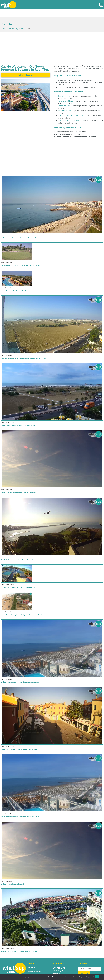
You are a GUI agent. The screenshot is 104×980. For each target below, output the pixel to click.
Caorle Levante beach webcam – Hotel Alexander (18, 417)
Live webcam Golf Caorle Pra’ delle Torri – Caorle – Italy (20, 258)
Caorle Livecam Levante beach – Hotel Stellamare (18, 485)
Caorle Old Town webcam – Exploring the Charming (19, 741)
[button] (101, 5)
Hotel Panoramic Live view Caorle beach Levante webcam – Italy (24, 350)
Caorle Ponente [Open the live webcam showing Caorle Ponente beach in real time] (64, 88)
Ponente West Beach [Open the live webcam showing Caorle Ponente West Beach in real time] (66, 93)
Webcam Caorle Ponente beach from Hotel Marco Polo (20, 674)
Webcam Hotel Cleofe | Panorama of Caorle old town (20, 943)
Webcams (10, 21)
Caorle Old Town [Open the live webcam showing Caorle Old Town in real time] (64, 98)
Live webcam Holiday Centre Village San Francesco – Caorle (22, 607)
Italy (17, 21)
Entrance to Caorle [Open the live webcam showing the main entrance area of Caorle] (65, 103)
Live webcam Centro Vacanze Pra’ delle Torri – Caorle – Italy (22, 283)
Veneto (22, 21)
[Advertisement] (52, 40)
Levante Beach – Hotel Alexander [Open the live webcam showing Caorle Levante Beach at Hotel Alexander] (71, 108)
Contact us (58, 969)
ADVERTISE (57, 966)
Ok (97, 977)
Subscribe (85, 965)
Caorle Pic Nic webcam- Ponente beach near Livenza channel (22, 552)
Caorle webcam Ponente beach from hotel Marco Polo (20, 809)
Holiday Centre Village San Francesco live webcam (18, 579)
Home (4, 21)
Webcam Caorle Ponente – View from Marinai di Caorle (20, 230)
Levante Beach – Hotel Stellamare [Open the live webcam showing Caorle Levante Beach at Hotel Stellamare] (71, 113)
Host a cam (58, 963)
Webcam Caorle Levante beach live (13, 876)
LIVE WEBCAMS (59, 960)
